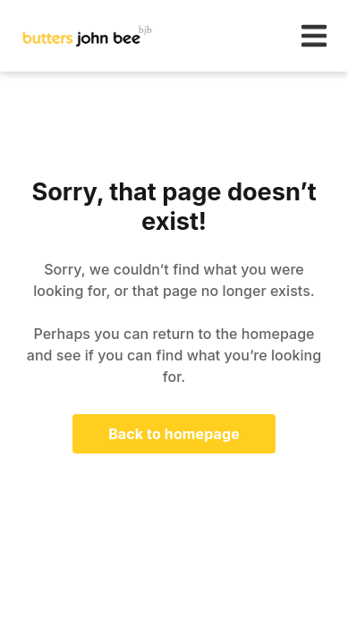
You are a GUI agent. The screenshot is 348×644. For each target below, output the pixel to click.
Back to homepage (174, 434)
